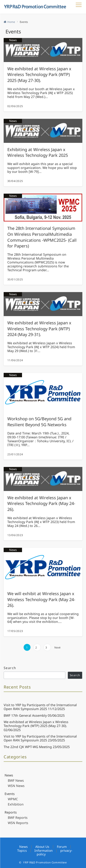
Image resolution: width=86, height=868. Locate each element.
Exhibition (16, 804)
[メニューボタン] (79, 7)
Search (10, 668)
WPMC (13, 799)
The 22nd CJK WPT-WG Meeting (28, 747)
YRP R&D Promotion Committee (45, 862)
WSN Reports (18, 823)
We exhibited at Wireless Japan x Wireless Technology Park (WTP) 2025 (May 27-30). (36, 724)
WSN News (16, 786)
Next (57, 647)
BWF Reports (18, 818)
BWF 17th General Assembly (25, 715)
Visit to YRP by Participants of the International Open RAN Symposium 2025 (40, 707)
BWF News (16, 780)
